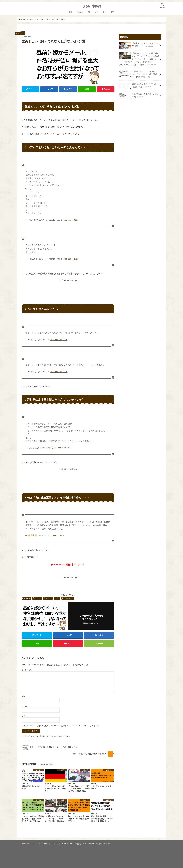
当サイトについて (28, 844)
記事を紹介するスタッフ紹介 (63, 844)
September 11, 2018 (63, 448)
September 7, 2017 (70, 220)
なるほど (38, 598)
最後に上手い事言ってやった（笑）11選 (138, 86)
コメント (26, 670)
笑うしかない (69, 598)
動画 (70, 12)
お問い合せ (43, 844)
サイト (24, 716)
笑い (104, 12)
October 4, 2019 (57, 535)
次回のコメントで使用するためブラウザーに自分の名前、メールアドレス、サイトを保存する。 (62, 726)
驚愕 (113, 12)
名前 (25, 696)
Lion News (92, 6)
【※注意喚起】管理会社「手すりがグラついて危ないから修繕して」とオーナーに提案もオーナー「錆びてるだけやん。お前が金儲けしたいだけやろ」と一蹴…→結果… (139, 59)
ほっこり (80, 12)
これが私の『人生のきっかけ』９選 (139, 96)
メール (25, 706)
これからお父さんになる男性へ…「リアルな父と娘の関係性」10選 (138, 74)
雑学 (96, 12)
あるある (27, 598)
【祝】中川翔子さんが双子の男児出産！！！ (139, 46)
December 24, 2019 (59, 340)
